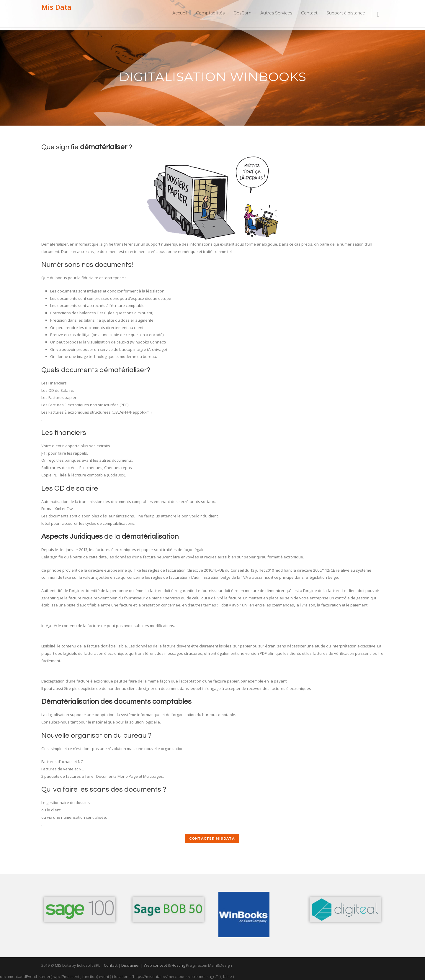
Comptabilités (210, 13)
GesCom (242, 13)
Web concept (155, 965)
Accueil (180, 13)
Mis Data (56, 7)
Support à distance (346, 13)
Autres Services (276, 13)
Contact (309, 13)
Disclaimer (131, 965)
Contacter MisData (212, 838)
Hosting (178, 965)
